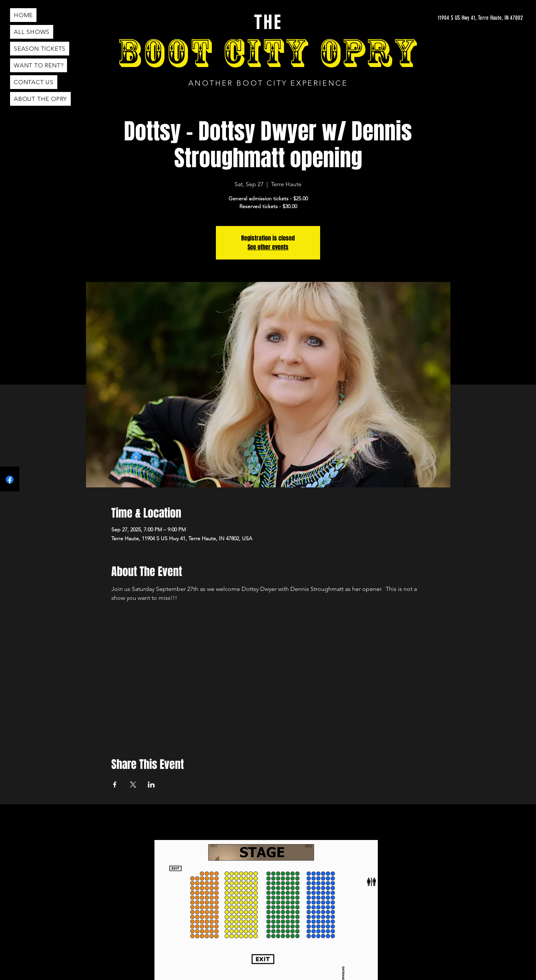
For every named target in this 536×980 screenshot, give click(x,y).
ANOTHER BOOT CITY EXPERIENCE (268, 83)
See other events (268, 247)
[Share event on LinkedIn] (151, 785)
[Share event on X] (133, 785)
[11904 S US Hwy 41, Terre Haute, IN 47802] (482, 18)
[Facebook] (10, 480)
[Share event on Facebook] (115, 785)
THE (268, 23)
